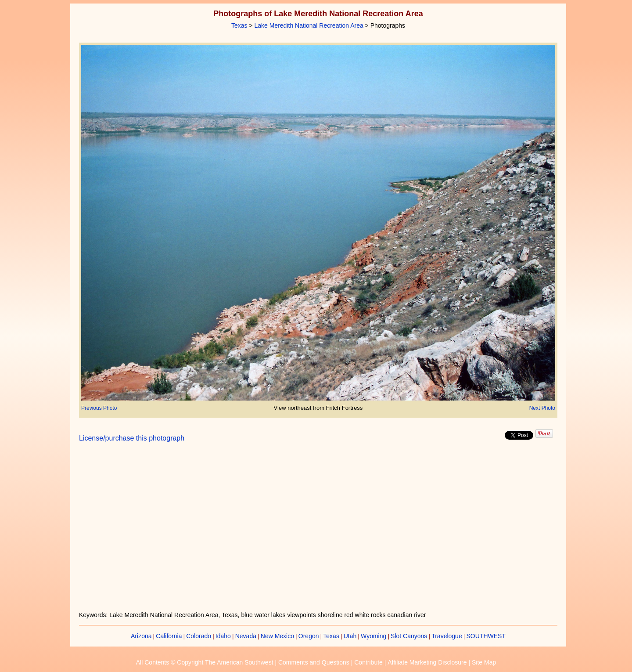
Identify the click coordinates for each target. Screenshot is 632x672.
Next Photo (542, 408)
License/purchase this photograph (132, 438)
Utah (350, 636)
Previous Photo (99, 408)
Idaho (223, 636)
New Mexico (277, 636)
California (169, 636)
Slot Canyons (409, 636)
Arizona (141, 636)
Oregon (309, 636)
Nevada (246, 636)
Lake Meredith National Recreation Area (309, 25)
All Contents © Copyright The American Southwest (205, 662)
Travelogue (447, 636)
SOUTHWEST (486, 636)
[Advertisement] (318, 532)
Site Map (484, 662)
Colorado (199, 636)
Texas (239, 25)
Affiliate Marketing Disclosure (427, 662)
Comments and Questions (314, 662)
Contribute (368, 662)
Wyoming (373, 636)
